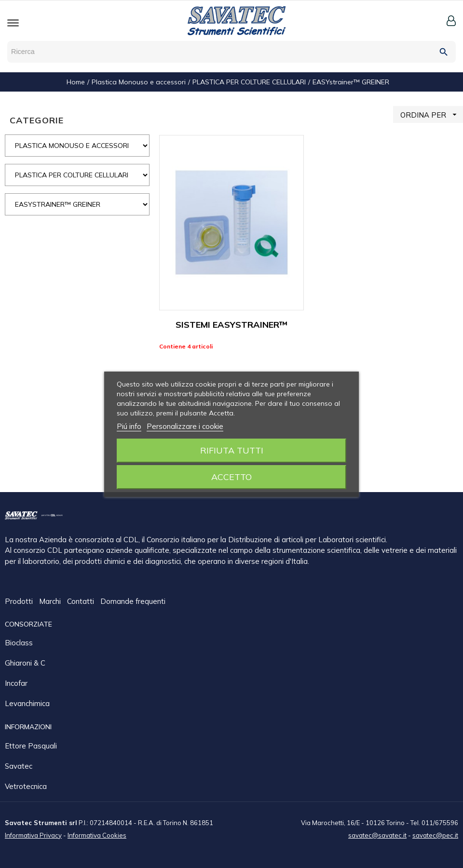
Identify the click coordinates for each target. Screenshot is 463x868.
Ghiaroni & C (25, 662)
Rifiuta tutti (232, 450)
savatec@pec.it (435, 835)
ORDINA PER (432, 114)
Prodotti (20, 602)
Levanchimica (27, 703)
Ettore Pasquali (31, 745)
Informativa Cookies (97, 835)
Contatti (82, 602)
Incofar (16, 683)
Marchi (51, 602)
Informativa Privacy (33, 835)
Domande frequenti (133, 602)
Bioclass (19, 642)
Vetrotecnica (26, 786)
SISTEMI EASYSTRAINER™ (231, 325)
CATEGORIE (37, 120)
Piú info (129, 426)
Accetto (231, 477)
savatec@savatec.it (377, 835)
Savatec (19, 766)
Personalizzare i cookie (185, 426)
